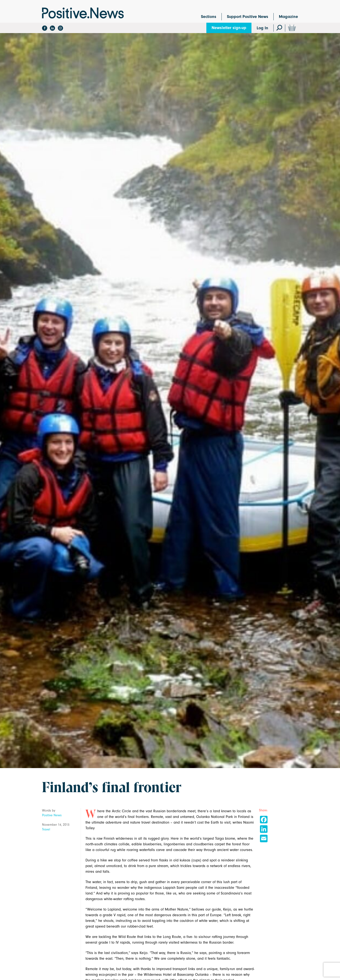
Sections (209, 17)
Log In (262, 28)
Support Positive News (248, 17)
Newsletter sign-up (229, 28)
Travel (46, 829)
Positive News (52, 815)
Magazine (288, 17)
